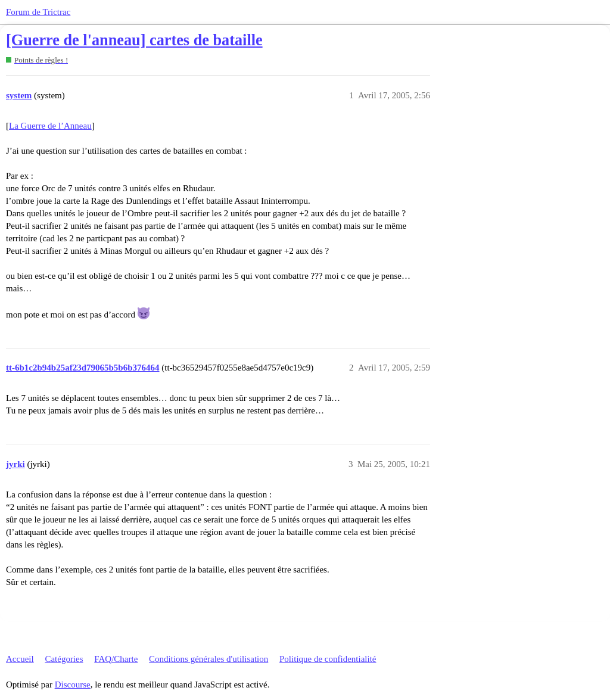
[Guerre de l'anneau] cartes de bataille (134, 40)
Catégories (64, 659)
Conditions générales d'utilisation (208, 659)
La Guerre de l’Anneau (50, 126)
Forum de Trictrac (38, 12)
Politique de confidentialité (328, 659)
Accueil (20, 659)
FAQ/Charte (116, 659)
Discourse (73, 685)
